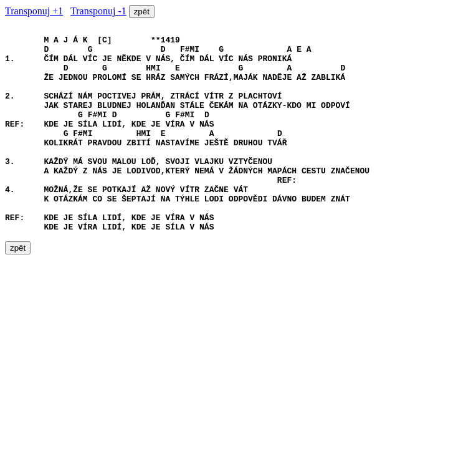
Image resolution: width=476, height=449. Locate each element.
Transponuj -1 (98, 11)
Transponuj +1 (34, 11)
